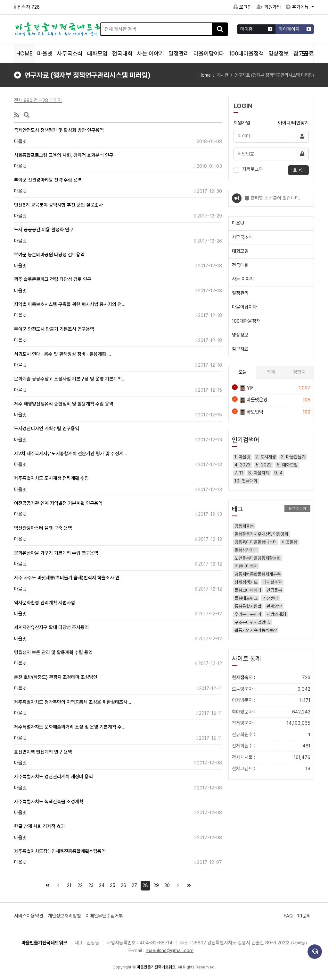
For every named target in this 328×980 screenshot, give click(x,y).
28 (144, 884)
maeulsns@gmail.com (170, 950)
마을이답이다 (209, 53)
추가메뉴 (298, 7)
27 (134, 884)
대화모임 (97, 53)
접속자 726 (27, 7)
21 (68, 884)
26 (123, 884)
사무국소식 (70, 53)
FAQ (288, 916)
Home (205, 75)
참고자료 (240, 349)
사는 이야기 (151, 53)
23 (90, 884)
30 (166, 884)
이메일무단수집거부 (104, 916)
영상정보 (279, 53)
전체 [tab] (271, 372)
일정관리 (179, 53)
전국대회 (122, 53)
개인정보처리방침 (64, 916)
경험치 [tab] (299, 372)
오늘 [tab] (243, 372)
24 (101, 884)
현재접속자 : (271, 678)
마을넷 (45, 53)
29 (155, 884)
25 (112, 884)
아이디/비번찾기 (293, 123)
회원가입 (269, 7)
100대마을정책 (246, 53)
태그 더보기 (297, 509)
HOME (25, 53)
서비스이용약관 (29, 916)
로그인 (243, 7)
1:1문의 (304, 916)
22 (79, 884)
